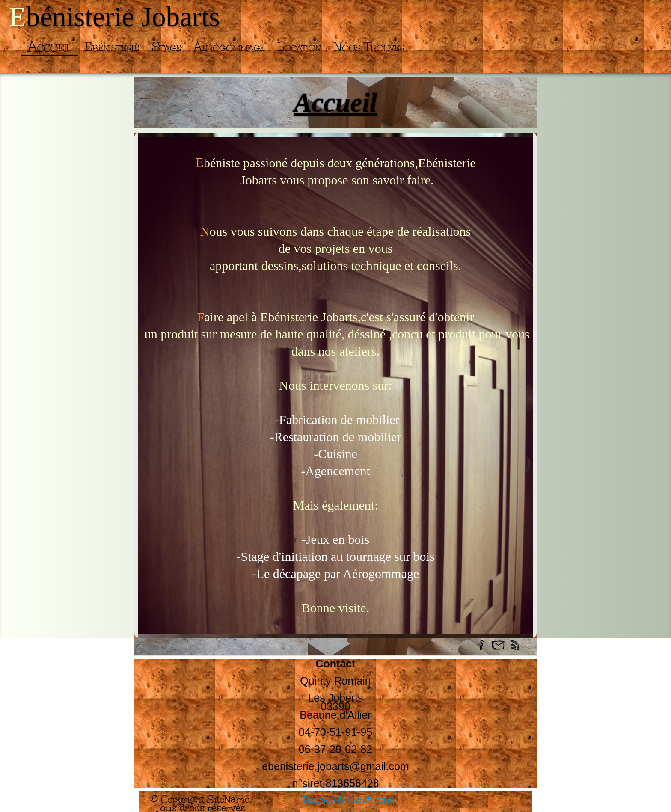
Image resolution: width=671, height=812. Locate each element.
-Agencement (335, 471)
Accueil (50, 47)
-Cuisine (336, 454)
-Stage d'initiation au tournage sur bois (336, 556)
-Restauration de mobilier (336, 437)
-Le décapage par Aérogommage (336, 573)
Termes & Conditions (348, 799)
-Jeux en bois (335, 539)
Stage (166, 47)
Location (299, 47)
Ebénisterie (112, 47)
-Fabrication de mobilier (335, 419)
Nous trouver (369, 47)
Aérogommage (229, 47)
